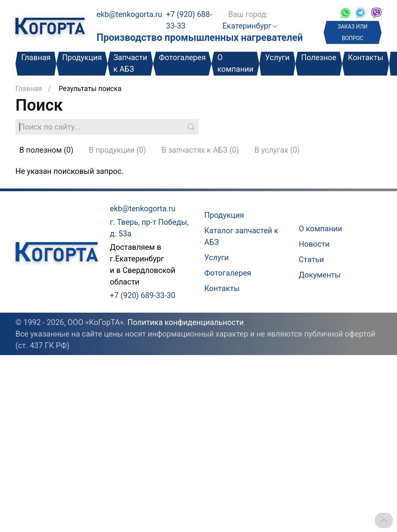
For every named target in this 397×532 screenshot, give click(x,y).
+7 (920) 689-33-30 (143, 295)
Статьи (311, 259)
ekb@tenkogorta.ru (129, 14)
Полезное (318, 57)
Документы (320, 275)
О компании (235, 63)
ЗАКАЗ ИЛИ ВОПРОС (352, 32)
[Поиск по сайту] (107, 127)
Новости (314, 244)
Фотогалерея (182, 57)
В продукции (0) (117, 150)
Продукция (82, 57)
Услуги (277, 57)
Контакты (366, 57)
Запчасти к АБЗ (130, 63)
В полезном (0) (46, 150)
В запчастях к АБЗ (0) (200, 150)
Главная (36, 57)
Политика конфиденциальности (186, 322)
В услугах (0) (277, 150)
